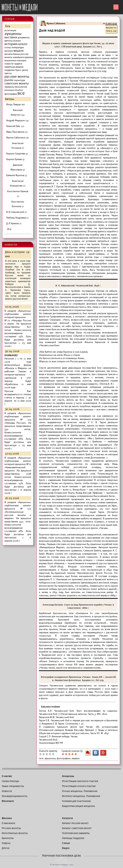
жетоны (9, 41)
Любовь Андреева (17, 218)
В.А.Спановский (17, 212)
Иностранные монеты (15, 833)
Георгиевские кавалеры (76, 833)
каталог (23, 44)
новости (9, 64)
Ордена (6, 843)
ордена (18, 64)
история (11, 44)
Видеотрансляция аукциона (78, 806)
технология (21, 87)
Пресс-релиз (22, 70)
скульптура (19, 80)
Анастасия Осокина (18, 146)
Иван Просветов (17, 132)
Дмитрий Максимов (18, 167)
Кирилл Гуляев (15, 159)
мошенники (10, 61)
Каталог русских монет (75, 823)
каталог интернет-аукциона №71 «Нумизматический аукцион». (18, 466)
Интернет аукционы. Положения (81, 796)
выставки (11, 37)
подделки (10, 70)
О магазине (9, 823)
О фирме (7, 776)
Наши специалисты (13, 786)
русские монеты (17, 77)
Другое (6, 848)
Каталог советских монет (77, 828)
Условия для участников (76, 801)
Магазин (7, 818)
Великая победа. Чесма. (65, 736)
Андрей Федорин (18, 120)
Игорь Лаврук (16, 104)
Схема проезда (10, 781)
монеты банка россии (16, 54)
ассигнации (10, 30)
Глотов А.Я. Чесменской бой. (57, 711)
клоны (8, 48)
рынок (9, 80)
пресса (8, 73)
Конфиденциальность (15, 796)
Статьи (66, 843)
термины (9, 87)
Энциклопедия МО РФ (51, 743)
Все (9, 229)
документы (24, 37)
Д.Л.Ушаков (14, 223)
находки (22, 60)
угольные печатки (14, 90)
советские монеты (17, 84)
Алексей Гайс (15, 126)
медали (19, 51)
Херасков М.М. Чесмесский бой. (57, 717)
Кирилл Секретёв (17, 154)
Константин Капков (18, 194)
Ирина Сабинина (18, 138)
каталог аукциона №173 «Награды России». (18, 420)
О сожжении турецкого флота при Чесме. (67, 727)
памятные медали (14, 67)
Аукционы (68, 776)
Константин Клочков (18, 204)
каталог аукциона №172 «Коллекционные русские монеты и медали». (18, 512)
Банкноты (8, 838)
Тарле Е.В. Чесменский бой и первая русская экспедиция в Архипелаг (78, 720)
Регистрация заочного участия (80, 781)
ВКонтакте (8, 801)
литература (18, 47)
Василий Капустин (18, 112)
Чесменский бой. (48, 740)
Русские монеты (11, 828)
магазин (9, 51)
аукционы (13, 34)
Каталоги (67, 818)
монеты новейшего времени (19, 57)
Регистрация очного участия (79, 786)
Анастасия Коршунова (18, 183)
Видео (66, 848)
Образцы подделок (73, 838)
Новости (7, 791)
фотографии (11, 94)
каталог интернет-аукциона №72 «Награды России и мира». (18, 319)
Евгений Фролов (17, 175)
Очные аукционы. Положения (80, 791)
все (21, 93)
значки (17, 41)
